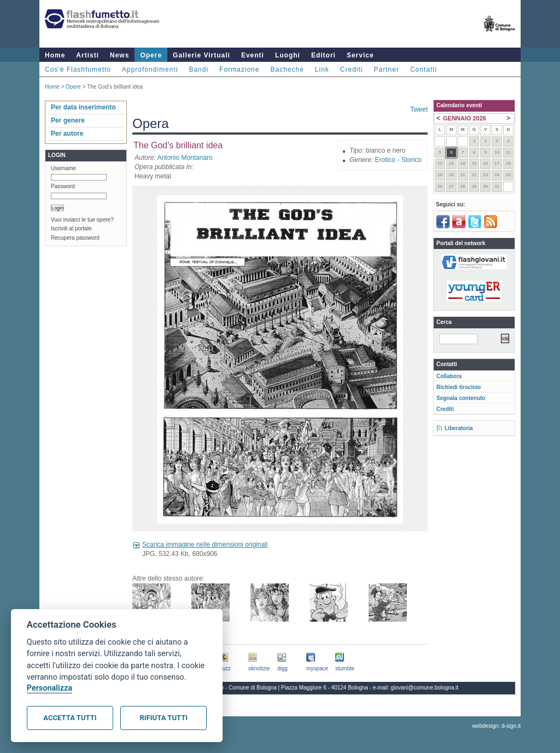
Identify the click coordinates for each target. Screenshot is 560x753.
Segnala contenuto (461, 398)
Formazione (239, 69)
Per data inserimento (83, 107)
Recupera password (75, 238)
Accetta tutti (70, 718)
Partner (387, 69)
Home (55, 55)
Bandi (199, 69)
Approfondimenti (150, 69)
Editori (323, 55)
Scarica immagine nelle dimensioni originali (205, 545)
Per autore (67, 134)
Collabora (449, 376)
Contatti (424, 69)
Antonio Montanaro (185, 158)
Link (322, 69)
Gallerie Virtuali (202, 55)
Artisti (87, 55)
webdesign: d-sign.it (497, 726)
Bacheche (287, 69)
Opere (151, 55)
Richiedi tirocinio (459, 387)
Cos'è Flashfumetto (78, 69)
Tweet (419, 109)
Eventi (253, 55)
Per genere (68, 120)
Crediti (352, 69)
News (119, 55)
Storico (412, 160)
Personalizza (49, 688)
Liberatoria (459, 428)
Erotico (385, 160)
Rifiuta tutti (164, 718)
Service (360, 55)
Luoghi (288, 55)
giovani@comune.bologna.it (425, 688)
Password (63, 186)
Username (63, 168)
